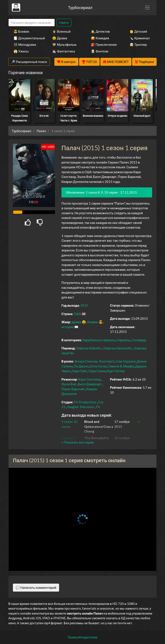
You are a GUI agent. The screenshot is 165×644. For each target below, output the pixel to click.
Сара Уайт (79, 371)
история (68, 327)
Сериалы (124, 340)
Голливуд (139, 340)
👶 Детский (138, 31)
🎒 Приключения (104, 44)
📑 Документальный (27, 38)
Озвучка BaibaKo (89, 348)
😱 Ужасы (21, 51)
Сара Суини (97, 371)
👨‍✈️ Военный (61, 31)
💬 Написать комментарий (36, 587)
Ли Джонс (81, 366)
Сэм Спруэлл (126, 361)
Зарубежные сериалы (99, 340)
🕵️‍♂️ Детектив (100, 31)
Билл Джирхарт (90, 384)
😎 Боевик (21, 31)
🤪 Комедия (100, 38)
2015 (84, 305)
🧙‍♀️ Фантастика (64, 51)
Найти (64, 23)
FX (98, 407)
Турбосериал (80, 7)
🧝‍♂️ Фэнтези (100, 51)
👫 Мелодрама (25, 44)
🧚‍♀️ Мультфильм (64, 44)
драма (76, 322)
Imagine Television (81, 407)
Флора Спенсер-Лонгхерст (95, 361)
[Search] (32, 23)
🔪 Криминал (140, 38)
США (77, 314)
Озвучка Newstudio (118, 348)
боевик (93, 322)
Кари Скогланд (89, 379)
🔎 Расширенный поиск (29, 62)
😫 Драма (60, 38)
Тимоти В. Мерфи (121, 366)
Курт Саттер (116, 371)
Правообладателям (82, 637)
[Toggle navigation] (147, 8)
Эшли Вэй (69, 384)
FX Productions (85, 402)
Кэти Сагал (99, 366)
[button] (78, 442)
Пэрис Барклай (73, 389)
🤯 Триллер (138, 44)
